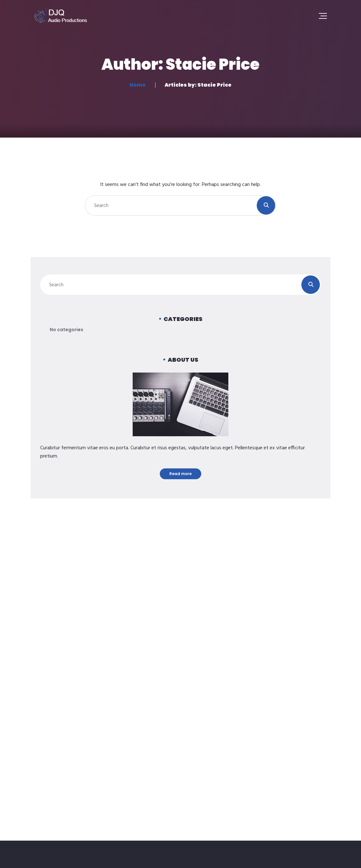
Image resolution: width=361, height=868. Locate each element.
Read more (180, 474)
